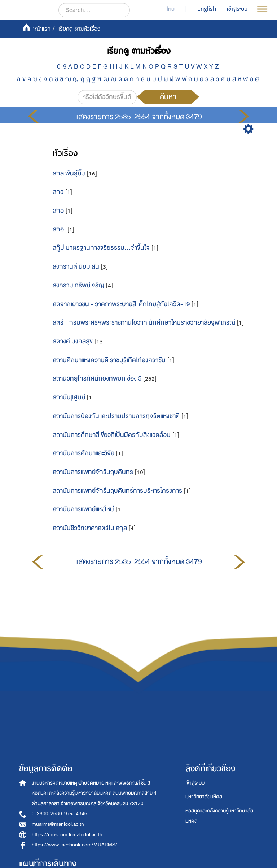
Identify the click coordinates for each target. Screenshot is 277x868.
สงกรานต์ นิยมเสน (76, 267)
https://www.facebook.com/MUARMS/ (74, 845)
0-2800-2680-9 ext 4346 (60, 814)
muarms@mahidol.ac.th (58, 824)
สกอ (58, 211)
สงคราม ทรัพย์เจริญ (78, 285)
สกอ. (59, 229)
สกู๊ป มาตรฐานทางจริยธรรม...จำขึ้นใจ (101, 248)
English (207, 9)
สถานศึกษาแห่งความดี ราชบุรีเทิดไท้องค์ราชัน (109, 360)
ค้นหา (168, 97)
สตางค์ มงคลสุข (73, 341)
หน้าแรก (42, 29)
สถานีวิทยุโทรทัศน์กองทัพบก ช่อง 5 (97, 379)
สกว (58, 192)
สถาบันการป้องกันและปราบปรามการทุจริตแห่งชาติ (116, 416)
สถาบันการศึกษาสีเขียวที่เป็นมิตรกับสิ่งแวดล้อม (112, 435)
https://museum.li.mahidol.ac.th (67, 835)
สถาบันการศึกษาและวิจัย (83, 453)
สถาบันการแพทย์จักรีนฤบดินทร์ (93, 472)
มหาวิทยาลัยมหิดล (204, 797)
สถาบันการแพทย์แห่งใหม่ (83, 509)
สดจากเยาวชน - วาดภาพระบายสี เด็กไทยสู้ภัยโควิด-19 (121, 304)
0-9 (62, 67)
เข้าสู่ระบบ (195, 783)
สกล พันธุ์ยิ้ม (69, 173)
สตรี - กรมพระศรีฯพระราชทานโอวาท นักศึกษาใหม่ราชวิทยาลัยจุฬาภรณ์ (144, 323)
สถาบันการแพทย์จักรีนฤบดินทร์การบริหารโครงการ (117, 491)
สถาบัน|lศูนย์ (69, 397)
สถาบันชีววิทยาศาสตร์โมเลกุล (90, 528)
